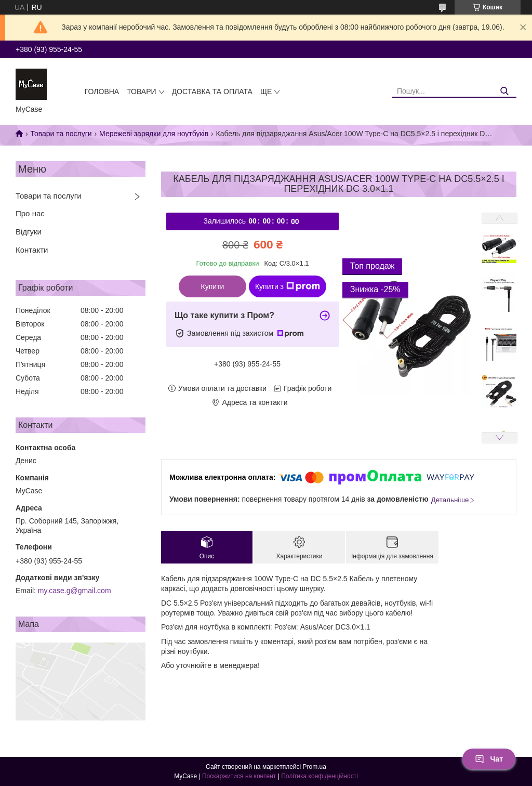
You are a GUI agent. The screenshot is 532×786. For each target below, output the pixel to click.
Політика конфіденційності (320, 776)
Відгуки (29, 232)
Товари (141, 91)
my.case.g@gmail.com (75, 591)
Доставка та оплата (212, 91)
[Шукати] (505, 91)
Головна (102, 91)
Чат (489, 759)
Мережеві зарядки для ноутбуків (154, 134)
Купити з (288, 286)
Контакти (32, 250)
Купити (213, 286)
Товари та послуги (61, 134)
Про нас (30, 213)
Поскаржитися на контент (239, 776)
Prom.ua (315, 767)
